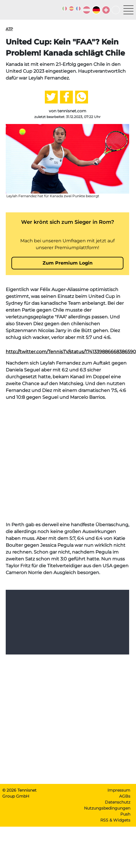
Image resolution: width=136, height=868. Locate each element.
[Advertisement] (54, 469)
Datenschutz (118, 810)
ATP (9, 29)
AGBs (125, 804)
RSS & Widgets (115, 828)
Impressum (119, 798)
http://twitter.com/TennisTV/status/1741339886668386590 (71, 360)
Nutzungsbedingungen (107, 816)
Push (125, 822)
